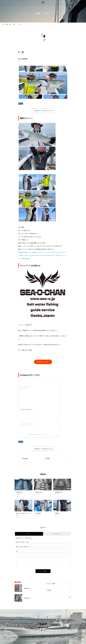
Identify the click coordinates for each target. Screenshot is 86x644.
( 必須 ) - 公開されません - (23, 547)
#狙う (58, 255)
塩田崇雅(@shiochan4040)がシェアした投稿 (39, 435)
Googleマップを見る (43, 362)
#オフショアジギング (46, 252)
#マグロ (49, 255)
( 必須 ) (22, 542)
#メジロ (24, 255)
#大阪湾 (20, 252)
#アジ (42, 255)
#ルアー (54, 255)
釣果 (19, 61)
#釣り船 (25, 252)
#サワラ (38, 255)
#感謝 (27, 259)
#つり (61, 255)
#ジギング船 (31, 252)
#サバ (45, 255)
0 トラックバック (57, 534)
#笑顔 (24, 259)
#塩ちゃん (37, 252)
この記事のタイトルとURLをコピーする (43, 111)
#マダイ (33, 255)
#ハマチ (29, 255)
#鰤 (21, 255)
